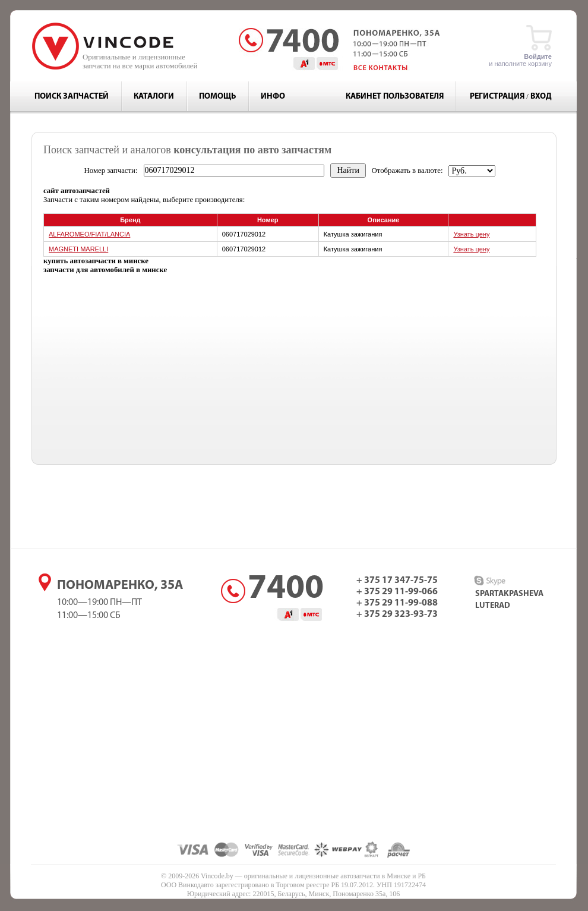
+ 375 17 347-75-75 (397, 581)
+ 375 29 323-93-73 (397, 614)
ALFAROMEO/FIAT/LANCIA (89, 234)
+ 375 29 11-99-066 (397, 592)
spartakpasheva (509, 594)
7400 (286, 590)
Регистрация (497, 97)
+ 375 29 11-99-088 (397, 603)
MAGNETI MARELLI (78, 249)
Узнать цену (471, 234)
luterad (493, 606)
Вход (541, 97)
